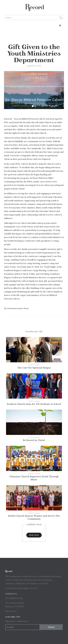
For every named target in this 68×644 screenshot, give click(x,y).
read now (34, 535)
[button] (34, 26)
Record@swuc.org (14, 598)
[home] (34, 8)
